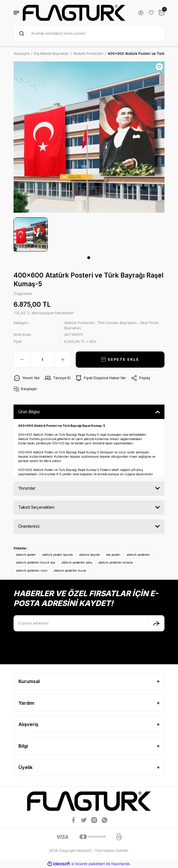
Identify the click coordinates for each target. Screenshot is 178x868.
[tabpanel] (31, 234)
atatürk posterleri (138, 555)
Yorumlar (27, 488)
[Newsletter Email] (89, 623)
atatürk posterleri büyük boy (36, 562)
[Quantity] (42, 360)
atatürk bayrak (90, 555)
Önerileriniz (29, 526)
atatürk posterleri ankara (116, 562)
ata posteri (113, 555)
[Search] (89, 33)
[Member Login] (141, 13)
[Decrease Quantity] (22, 360)
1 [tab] (89, 258)
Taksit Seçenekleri (36, 507)
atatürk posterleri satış (77, 562)
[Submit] (156, 623)
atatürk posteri (26, 555)
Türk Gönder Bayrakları (117, 323)
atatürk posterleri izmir (32, 570)
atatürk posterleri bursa (70, 570)
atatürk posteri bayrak (58, 555)
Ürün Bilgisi (29, 412)
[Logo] (74, 13)
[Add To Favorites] (159, 67)
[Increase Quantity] (63, 360)
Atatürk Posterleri (79, 323)
